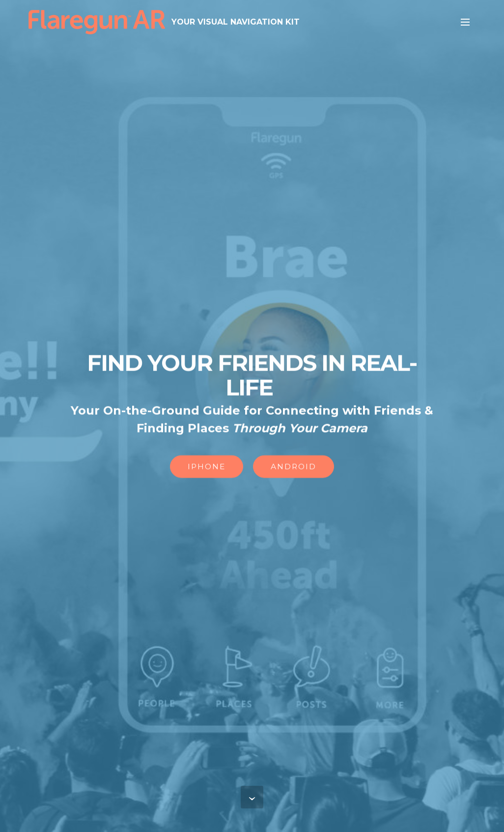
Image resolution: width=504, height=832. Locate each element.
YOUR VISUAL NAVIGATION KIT (236, 22)
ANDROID (294, 467)
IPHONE (207, 467)
